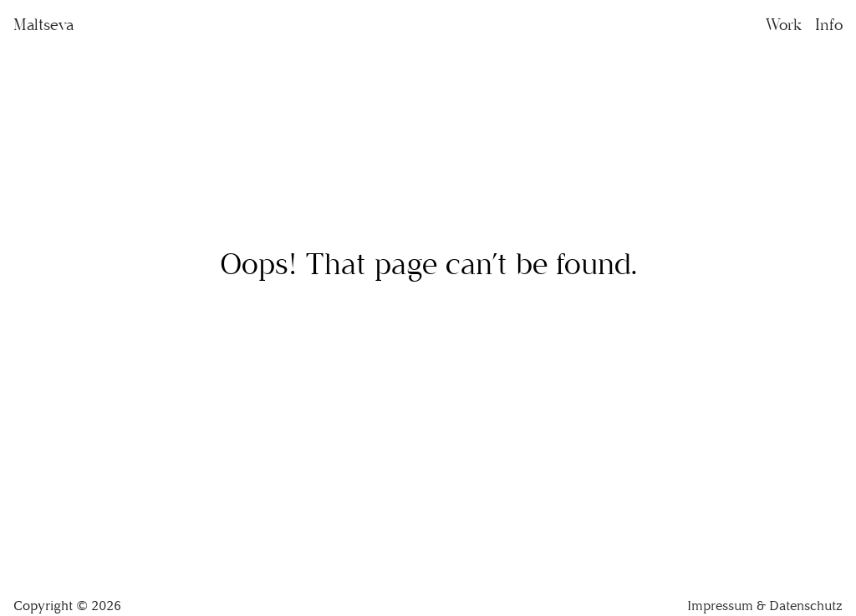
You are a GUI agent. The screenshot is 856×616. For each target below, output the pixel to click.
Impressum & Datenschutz (765, 606)
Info (829, 25)
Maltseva (43, 25)
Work (784, 25)
